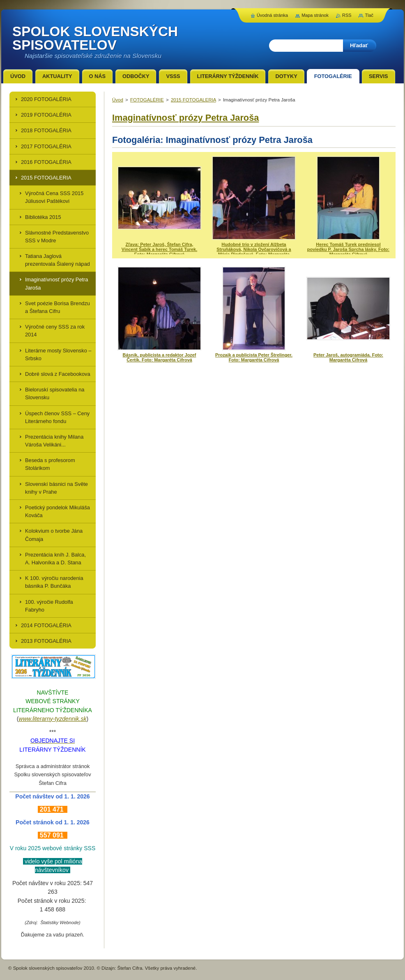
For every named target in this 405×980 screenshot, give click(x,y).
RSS (347, 15)
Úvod (118, 100)
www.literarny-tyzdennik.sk (53, 719)
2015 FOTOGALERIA (193, 100)
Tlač (369, 15)
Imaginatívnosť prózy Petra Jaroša (185, 118)
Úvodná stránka (272, 15)
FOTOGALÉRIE (147, 100)
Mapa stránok (315, 15)
